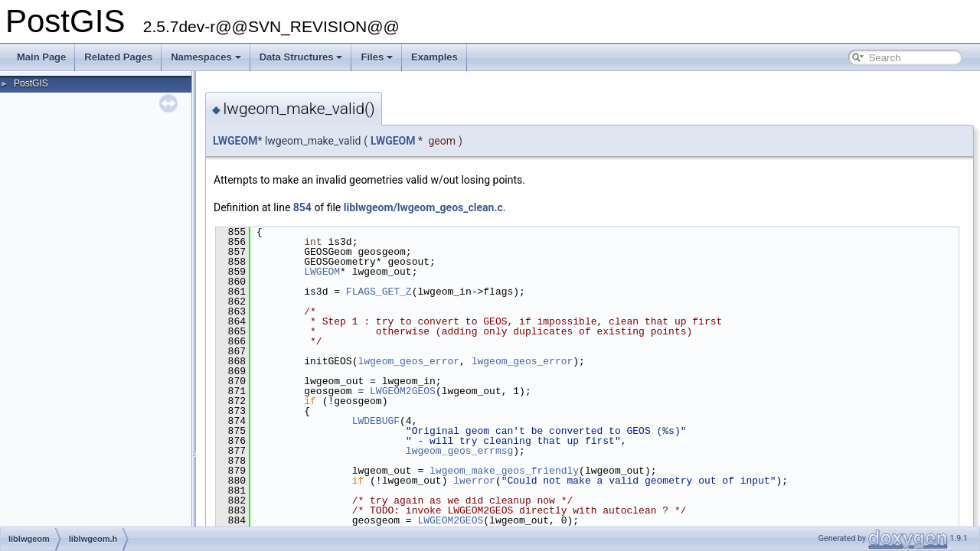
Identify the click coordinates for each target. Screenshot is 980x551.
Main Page (41, 57)
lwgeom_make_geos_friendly (504, 471)
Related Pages (118, 57)
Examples (434, 57)
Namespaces (206, 57)
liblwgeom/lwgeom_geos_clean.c (423, 207)
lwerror (474, 481)
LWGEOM (235, 141)
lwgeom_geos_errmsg (459, 451)
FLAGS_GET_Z (379, 292)
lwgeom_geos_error (408, 361)
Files (377, 57)
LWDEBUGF (376, 421)
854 (302, 207)
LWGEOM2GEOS (403, 391)
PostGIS (31, 83)
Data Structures (301, 57)
